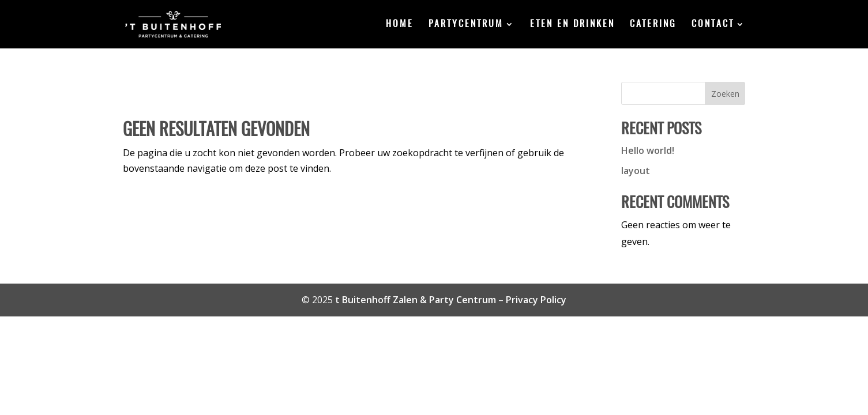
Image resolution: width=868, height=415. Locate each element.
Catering (653, 24)
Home (400, 24)
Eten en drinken (572, 24)
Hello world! (648, 150)
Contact (713, 24)
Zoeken (725, 94)
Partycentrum (466, 24)
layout (636, 171)
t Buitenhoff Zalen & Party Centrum (416, 300)
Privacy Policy (536, 300)
